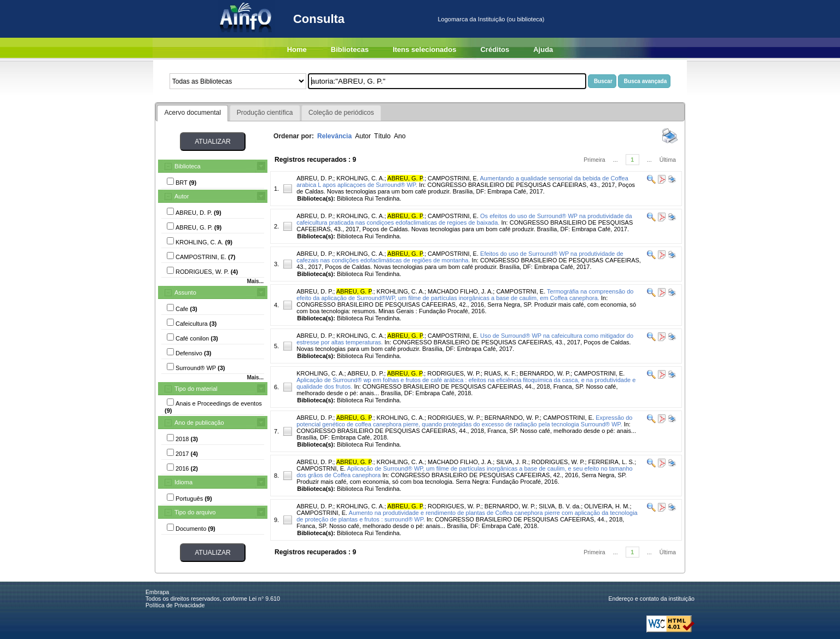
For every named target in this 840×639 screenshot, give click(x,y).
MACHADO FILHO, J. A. (460, 291)
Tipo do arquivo (195, 512)
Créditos (495, 49)
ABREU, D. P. (315, 178)
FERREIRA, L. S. (611, 462)
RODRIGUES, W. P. (454, 373)
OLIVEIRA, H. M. (607, 506)
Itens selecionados (424, 49)
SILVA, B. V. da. (560, 506)
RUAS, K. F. (500, 373)
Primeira (594, 160)
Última (668, 160)
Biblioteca (188, 166)
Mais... (255, 281)
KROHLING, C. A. (360, 178)
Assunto (185, 292)
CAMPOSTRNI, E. (521, 291)
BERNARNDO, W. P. (512, 418)
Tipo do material (196, 389)
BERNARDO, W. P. (545, 373)
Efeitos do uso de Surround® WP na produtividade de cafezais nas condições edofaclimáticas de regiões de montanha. (460, 257)
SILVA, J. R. (512, 462)
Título (382, 136)
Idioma (183, 482)
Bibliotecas (350, 49)
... (616, 160)
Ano (400, 136)
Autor (182, 196)
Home (297, 49)
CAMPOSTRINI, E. (453, 178)
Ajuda (543, 49)
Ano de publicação (199, 423)
